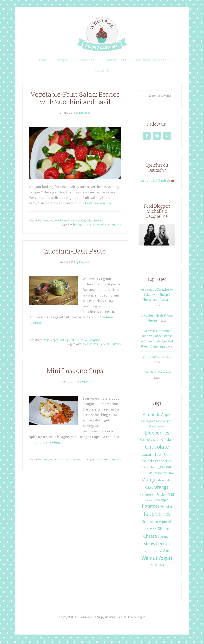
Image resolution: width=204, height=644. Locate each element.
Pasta (79, 462)
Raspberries (89, 227)
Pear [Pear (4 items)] (171, 497)
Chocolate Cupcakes (157, 360)
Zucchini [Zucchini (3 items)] (157, 568)
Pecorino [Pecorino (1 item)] (150, 503)
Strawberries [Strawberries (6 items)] (157, 546)
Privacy (132, 620)
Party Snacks (78, 223)
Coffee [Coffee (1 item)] (160, 458)
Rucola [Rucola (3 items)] (167, 525)
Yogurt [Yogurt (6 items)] (165, 561)
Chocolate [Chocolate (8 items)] (157, 449)
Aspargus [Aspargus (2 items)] (147, 424)
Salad (90, 223)
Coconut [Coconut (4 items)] (149, 457)
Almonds (87, 347)
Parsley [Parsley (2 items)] (161, 497)
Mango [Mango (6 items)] (149, 482)
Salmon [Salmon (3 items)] (151, 532)
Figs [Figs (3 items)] (160, 470)
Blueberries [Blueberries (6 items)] (157, 436)
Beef (46, 462)
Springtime (94, 343)
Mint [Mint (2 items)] (169, 483)
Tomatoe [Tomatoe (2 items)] (156, 554)
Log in (142, 620)
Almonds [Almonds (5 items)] (151, 417)
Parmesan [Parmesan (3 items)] (147, 497)
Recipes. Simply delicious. (102, 35)
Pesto (84, 343)
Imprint (122, 620)
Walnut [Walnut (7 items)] (149, 561)
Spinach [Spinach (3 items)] (164, 539)
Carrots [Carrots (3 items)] (146, 442)
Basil (79, 227)
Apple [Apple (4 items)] (166, 417)
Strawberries (104, 227)
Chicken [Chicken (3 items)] (167, 442)
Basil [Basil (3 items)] (169, 424)
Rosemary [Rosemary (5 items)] (151, 524)
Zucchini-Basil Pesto (75, 254)
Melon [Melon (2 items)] (161, 483)
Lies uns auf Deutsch (157, 183)
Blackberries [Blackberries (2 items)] (157, 429)
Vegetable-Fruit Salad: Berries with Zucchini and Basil (75, 101)
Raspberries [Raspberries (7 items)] (157, 517)
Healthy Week (62, 223)
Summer (98, 223)
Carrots (106, 462)
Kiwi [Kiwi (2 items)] (171, 476)
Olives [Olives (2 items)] (149, 490)
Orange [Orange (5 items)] (161, 490)
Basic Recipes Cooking (56, 343)
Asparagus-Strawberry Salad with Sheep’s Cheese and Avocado (157, 298)
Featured (48, 223)
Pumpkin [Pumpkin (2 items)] (166, 509)
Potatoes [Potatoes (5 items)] (151, 509)
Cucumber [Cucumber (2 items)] (149, 470)
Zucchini (116, 227)
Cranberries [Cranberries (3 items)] (162, 464)
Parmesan (105, 347)
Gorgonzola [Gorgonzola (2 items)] (160, 476)
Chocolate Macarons (157, 375)
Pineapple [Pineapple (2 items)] (162, 503)
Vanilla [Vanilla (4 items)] (169, 553)
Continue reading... (100, 206)
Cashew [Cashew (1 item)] (157, 443)
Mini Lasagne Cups (75, 373)
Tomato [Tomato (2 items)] (144, 554)
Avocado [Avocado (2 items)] (159, 424)
